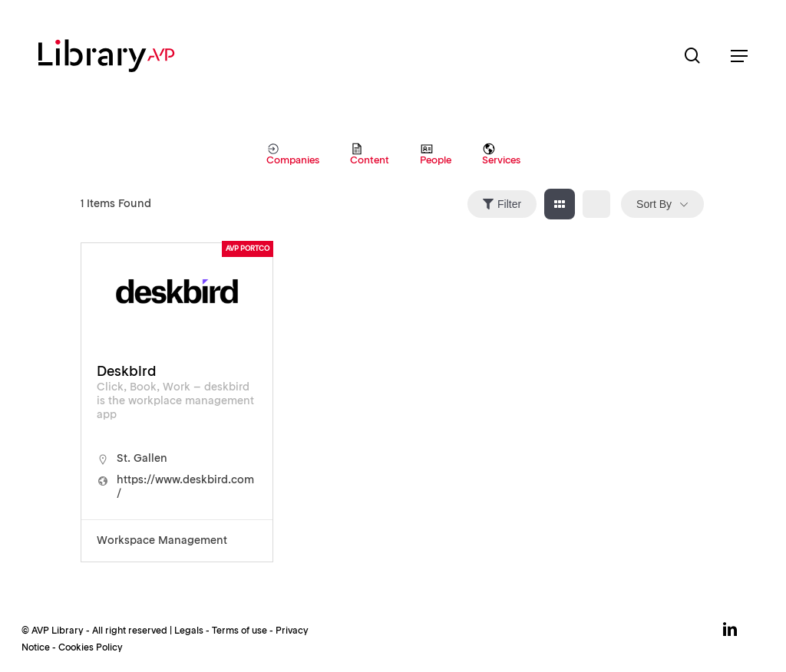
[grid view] (560, 204)
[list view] (596, 204)
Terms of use (239, 631)
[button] (739, 56)
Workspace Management (162, 541)
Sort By (654, 204)
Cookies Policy (91, 648)
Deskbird (127, 372)
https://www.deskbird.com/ (185, 487)
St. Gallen (142, 459)
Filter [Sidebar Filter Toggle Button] (502, 204)
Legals (189, 631)
